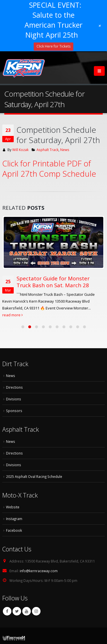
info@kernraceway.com (39, 571)
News (65, 150)
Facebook (7, 611)
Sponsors (14, 411)
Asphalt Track (48, 150)
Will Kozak (20, 150)
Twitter (17, 611)
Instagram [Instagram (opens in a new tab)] (14, 519)
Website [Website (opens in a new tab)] (13, 507)
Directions (14, 387)
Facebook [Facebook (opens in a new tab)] (14, 530)
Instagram (36, 611)
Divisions (14, 399)
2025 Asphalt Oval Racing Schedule (34, 476)
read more (13, 315)
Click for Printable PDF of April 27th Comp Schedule (49, 168)
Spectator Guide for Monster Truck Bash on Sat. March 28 (53, 282)
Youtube (27, 611)
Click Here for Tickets (53, 46)
